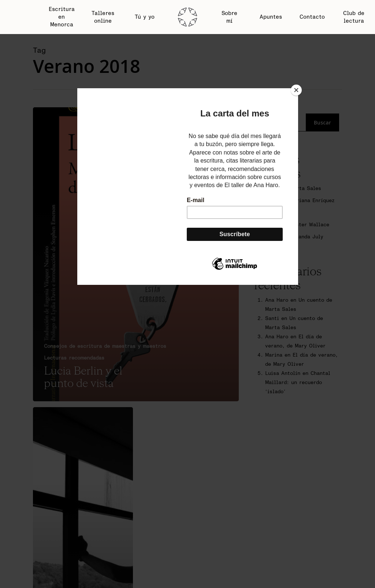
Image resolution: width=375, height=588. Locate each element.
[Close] (296, 90)
